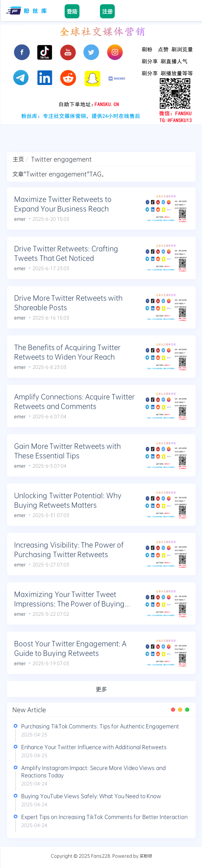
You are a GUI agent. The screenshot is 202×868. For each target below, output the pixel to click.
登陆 (72, 11)
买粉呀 (146, 856)
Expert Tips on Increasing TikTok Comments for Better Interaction (104, 817)
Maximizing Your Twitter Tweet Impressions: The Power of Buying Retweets (69, 603)
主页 (18, 159)
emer (20, 219)
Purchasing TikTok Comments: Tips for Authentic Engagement (100, 726)
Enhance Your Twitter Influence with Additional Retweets (94, 747)
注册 (107, 11)
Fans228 (101, 856)
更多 (101, 689)
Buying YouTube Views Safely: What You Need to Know (91, 796)
